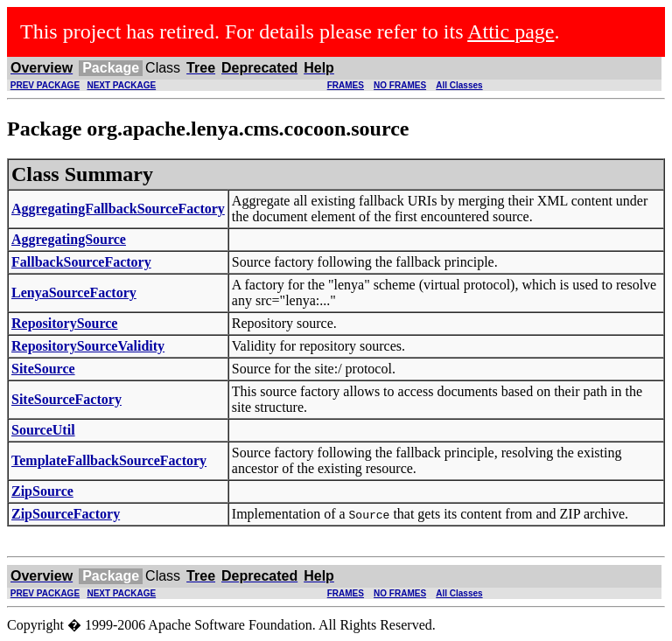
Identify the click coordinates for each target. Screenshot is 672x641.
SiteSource (43, 369)
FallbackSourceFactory (81, 262)
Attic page (511, 31)
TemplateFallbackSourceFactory (109, 460)
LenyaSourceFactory (74, 293)
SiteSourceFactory (66, 399)
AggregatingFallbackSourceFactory (118, 209)
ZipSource (42, 491)
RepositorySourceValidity (88, 346)
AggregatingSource (69, 239)
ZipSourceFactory (66, 514)
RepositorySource (64, 323)
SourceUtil (43, 430)
